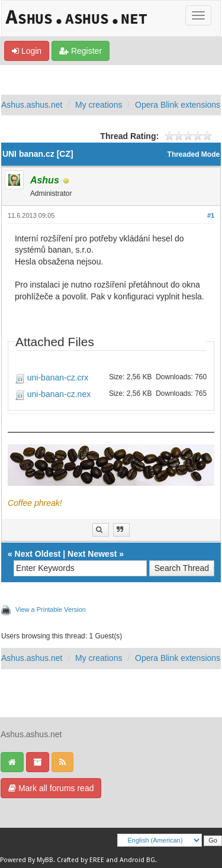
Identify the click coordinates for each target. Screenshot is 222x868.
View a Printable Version (51, 609)
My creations (99, 105)
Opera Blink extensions (178, 105)
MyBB (45, 860)
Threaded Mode (194, 154)
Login (27, 51)
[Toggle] (198, 15)
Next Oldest (38, 554)
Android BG (137, 860)
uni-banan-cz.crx (58, 377)
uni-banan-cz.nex (59, 394)
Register (81, 51)
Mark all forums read (51, 788)
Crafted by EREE (81, 860)
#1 (211, 215)
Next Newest (92, 554)
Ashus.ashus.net (32, 105)
